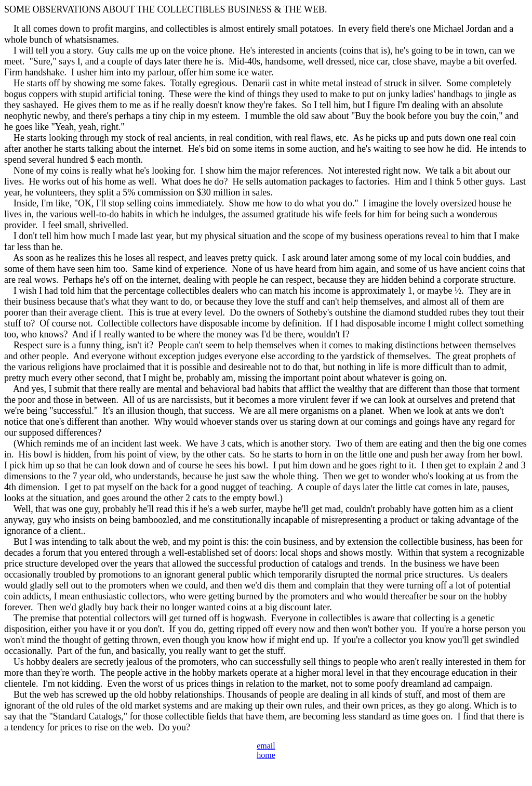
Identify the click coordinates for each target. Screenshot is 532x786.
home (266, 755)
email (266, 746)
